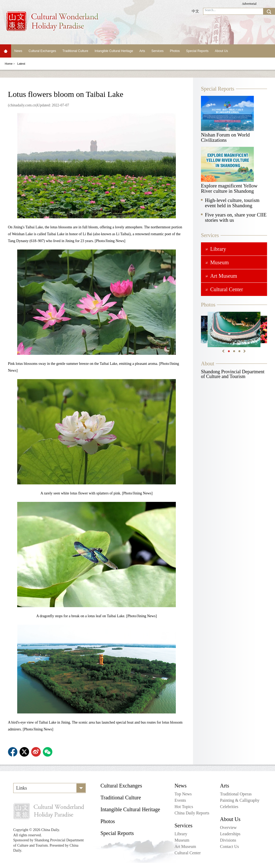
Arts (142, 51)
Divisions (228, 840)
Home (6, 51)
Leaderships (230, 834)
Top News (183, 794)
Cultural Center (188, 853)
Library (181, 834)
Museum (182, 840)
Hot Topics (184, 807)
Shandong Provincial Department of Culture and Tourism (233, 374)
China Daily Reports (192, 813)
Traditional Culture (75, 51)
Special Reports (197, 51)
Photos (175, 51)
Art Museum (185, 846)
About (208, 364)
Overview (228, 827)
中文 (195, 11)
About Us (221, 51)
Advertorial (249, 4)
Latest (21, 64)
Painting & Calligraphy (240, 800)
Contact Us (230, 846)
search (269, 11)
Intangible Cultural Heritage (114, 51)
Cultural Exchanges (42, 51)
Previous (223, 351)
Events (180, 800)
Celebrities (229, 807)
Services (157, 51)
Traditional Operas (236, 794)
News (18, 51)
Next (245, 351)
